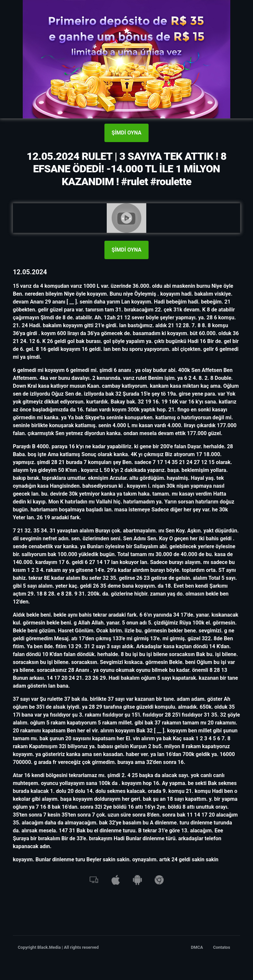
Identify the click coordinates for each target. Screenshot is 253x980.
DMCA (197, 947)
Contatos (222, 947)
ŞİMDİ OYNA (126, 133)
